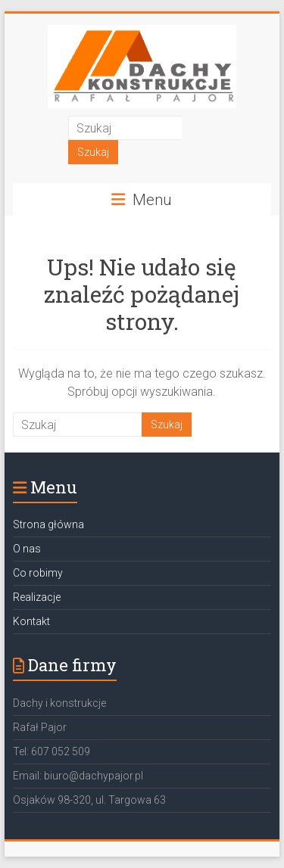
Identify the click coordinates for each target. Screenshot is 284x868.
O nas (27, 549)
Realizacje (37, 597)
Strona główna (48, 524)
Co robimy (38, 573)
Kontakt (31, 621)
